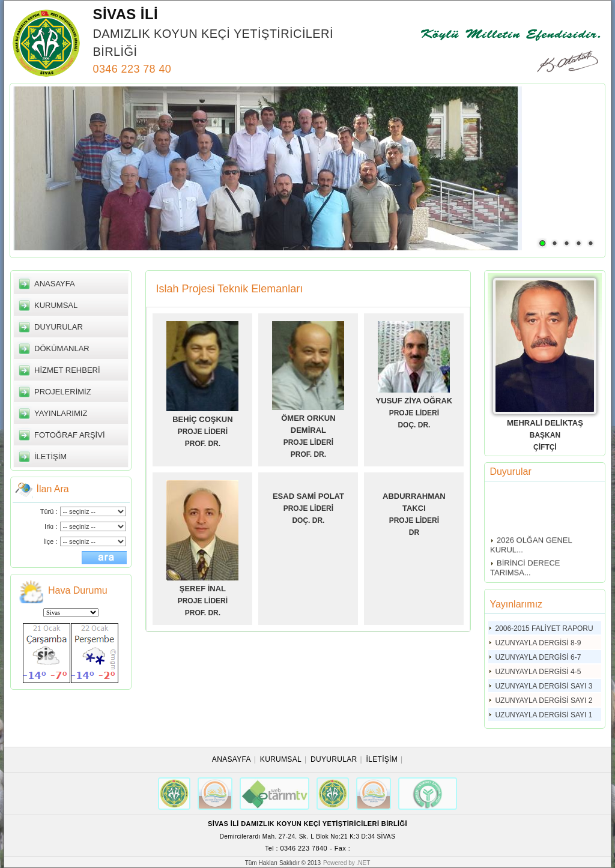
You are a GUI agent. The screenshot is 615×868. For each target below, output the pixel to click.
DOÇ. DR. (414, 425)
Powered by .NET (347, 863)
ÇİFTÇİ (545, 447)
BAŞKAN (545, 435)
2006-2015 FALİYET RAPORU (544, 628)
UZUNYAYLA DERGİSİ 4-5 (538, 672)
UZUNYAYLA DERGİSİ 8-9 (538, 643)
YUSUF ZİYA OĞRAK (414, 401)
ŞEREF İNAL (203, 589)
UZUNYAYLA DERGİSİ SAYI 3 (544, 686)
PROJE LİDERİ (203, 432)
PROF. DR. (203, 444)
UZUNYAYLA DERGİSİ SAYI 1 (544, 715)
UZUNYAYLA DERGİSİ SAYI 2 (544, 701)
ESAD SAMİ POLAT (308, 496)
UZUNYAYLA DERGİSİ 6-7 (538, 657)
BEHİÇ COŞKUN (202, 419)
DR (414, 532)
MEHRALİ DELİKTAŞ (545, 423)
